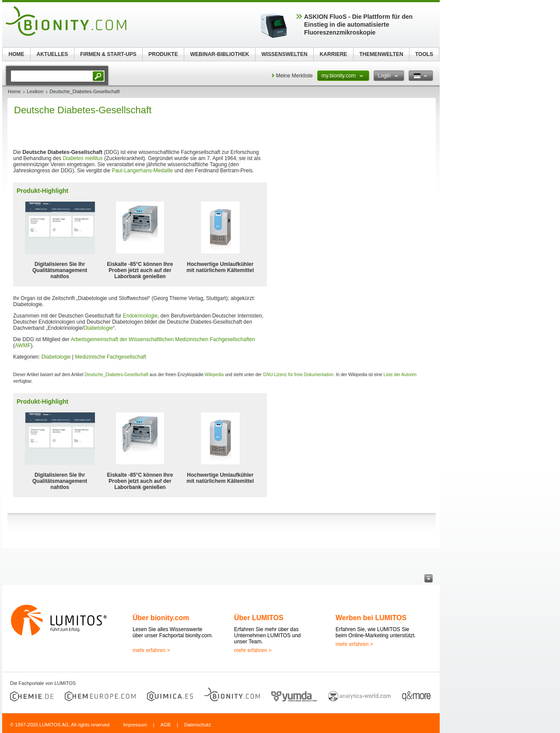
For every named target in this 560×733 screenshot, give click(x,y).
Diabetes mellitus (82, 158)
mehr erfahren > (151, 650)
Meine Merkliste (294, 76)
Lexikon (35, 91)
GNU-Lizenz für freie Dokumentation (298, 375)
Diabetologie (98, 328)
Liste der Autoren (400, 375)
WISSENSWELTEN (284, 54)
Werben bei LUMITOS (371, 618)
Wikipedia (214, 375)
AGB (166, 725)
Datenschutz (198, 725)
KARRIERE (334, 54)
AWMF (23, 346)
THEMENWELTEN (381, 54)
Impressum (135, 725)
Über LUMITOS (259, 618)
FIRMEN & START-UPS (108, 54)
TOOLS (424, 54)
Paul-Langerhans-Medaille (142, 171)
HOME (17, 54)
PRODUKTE (163, 54)
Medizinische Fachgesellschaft (110, 357)
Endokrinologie (140, 316)
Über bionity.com (161, 618)
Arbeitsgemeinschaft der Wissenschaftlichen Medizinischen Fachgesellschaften (163, 339)
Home (14, 91)
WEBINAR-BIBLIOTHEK (220, 54)
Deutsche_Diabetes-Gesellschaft (116, 375)
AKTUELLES (52, 54)
